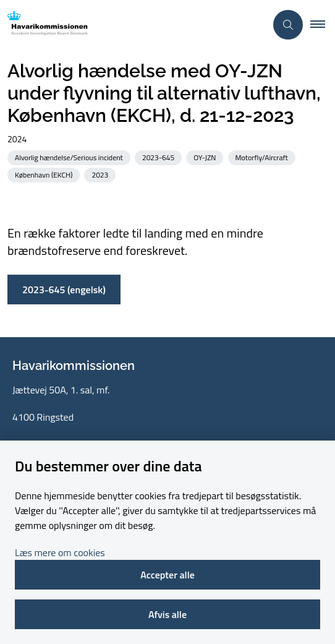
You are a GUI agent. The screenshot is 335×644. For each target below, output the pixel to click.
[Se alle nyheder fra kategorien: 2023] (101, 174)
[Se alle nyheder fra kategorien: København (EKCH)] (45, 174)
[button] (323, 25)
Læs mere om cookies (60, 552)
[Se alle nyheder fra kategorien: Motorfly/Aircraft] (263, 157)
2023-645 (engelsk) (64, 290)
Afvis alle (167, 614)
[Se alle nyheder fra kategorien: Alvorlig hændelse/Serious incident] (70, 157)
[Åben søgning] (288, 25)
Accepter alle (167, 575)
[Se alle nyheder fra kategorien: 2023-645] (159, 157)
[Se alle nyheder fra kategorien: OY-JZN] (206, 157)
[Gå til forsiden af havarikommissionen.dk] (133, 25)
